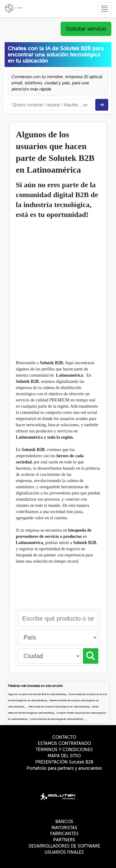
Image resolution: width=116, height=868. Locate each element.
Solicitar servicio (86, 29)
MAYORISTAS (64, 828)
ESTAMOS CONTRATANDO (64, 744)
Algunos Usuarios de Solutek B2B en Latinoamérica (37, 694)
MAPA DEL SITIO (64, 756)
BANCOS (64, 822)
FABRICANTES (64, 834)
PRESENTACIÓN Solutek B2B (64, 762)
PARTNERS (64, 840)
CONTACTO (64, 737)
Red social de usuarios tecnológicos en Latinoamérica (59, 707)
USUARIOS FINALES (64, 852)
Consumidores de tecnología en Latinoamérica (56, 719)
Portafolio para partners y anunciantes (64, 768)
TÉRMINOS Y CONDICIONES (64, 750)
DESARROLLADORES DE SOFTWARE (64, 846)
